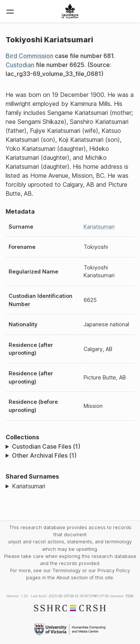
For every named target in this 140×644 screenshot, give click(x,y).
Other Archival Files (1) (44, 455)
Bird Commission (29, 56)
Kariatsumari (99, 227)
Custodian (20, 65)
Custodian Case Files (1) (46, 446)
